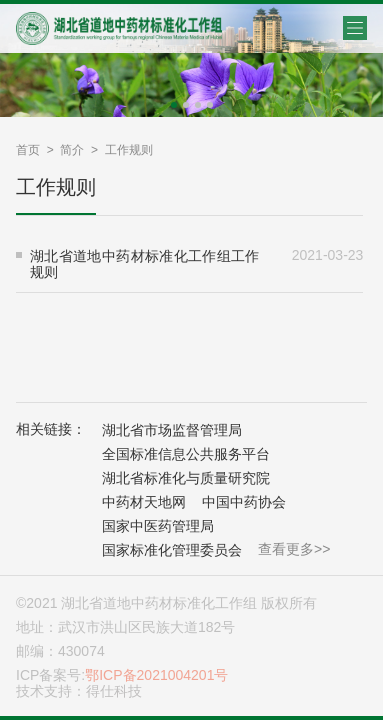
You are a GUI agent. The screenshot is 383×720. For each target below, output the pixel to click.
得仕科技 (114, 691)
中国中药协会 (244, 502)
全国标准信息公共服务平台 (186, 454)
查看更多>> (294, 549)
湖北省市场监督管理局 (172, 430)
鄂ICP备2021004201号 (156, 675)
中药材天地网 (144, 502)
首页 (28, 150)
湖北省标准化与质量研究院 (186, 478)
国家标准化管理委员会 (172, 550)
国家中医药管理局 (158, 526)
